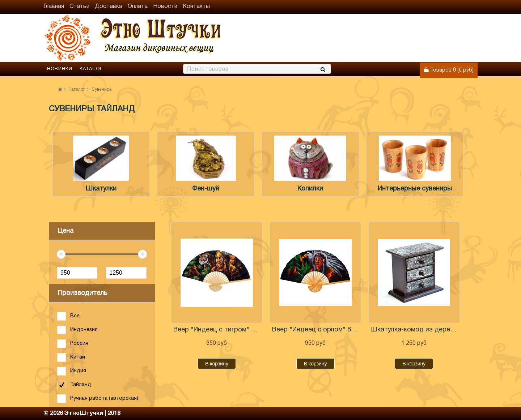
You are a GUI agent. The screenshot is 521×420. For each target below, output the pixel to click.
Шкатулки (101, 189)
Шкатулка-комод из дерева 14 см (414, 330)
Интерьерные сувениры (415, 189)
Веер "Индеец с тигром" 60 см (217, 330)
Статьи (79, 7)
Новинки (60, 69)
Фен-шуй (206, 189)
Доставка (109, 7)
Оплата (138, 7)
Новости (165, 7)
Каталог (91, 69)
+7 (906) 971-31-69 (450, 46)
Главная (54, 7)
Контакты (196, 7)
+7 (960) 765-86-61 (450, 33)
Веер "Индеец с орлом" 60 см (315, 330)
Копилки (310, 189)
